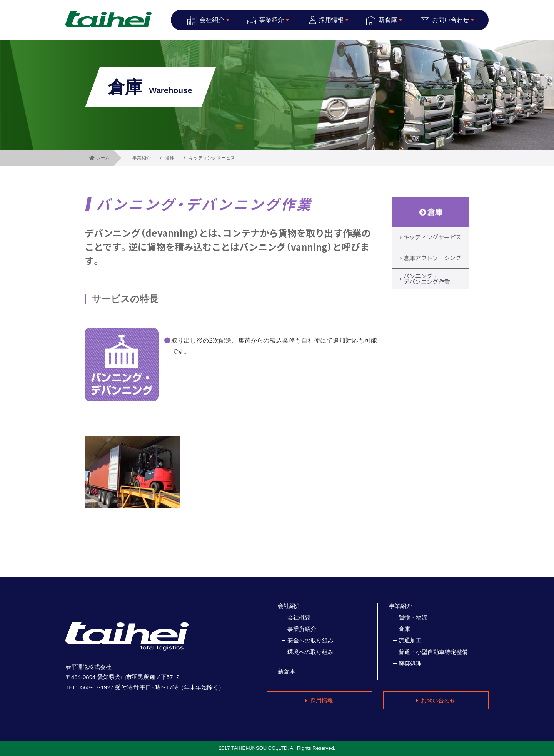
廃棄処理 (410, 663)
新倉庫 (286, 671)
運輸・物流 (413, 617)
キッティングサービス (212, 158)
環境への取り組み (310, 652)
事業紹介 (142, 158)
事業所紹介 (302, 629)
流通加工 (410, 640)
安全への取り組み (310, 640)
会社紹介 (289, 606)
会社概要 (299, 617)
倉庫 (170, 158)
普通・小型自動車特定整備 (433, 652)
